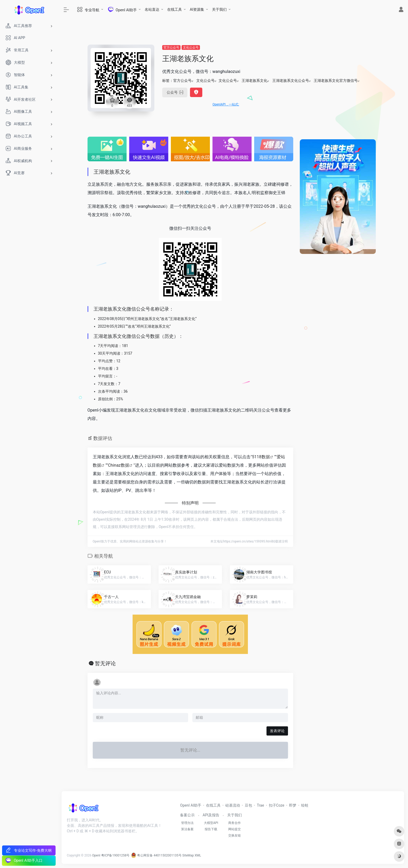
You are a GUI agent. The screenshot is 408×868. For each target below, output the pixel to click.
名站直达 (152, 9)
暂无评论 (105, 663)
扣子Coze (277, 805)
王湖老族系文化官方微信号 (336, 81)
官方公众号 (171, 47)
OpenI (96, 855)
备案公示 (187, 815)
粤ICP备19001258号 (115, 855)
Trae (260, 805)
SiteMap (188, 855)
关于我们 (219, 9)
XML (198, 855)
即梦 (293, 805)
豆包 (248, 805)
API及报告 (211, 815)
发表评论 (277, 731)
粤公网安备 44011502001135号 (156, 855)
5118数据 (261, 457)
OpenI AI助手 (191, 805)
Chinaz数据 (119, 465)
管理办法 (187, 823)
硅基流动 (233, 805)
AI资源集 (197, 9)
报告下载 (211, 829)
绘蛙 (305, 805)
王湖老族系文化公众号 (291, 81)
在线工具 (175, 9)
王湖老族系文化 (254, 81)
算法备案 (187, 829)
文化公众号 (191, 47)
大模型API (211, 823)
